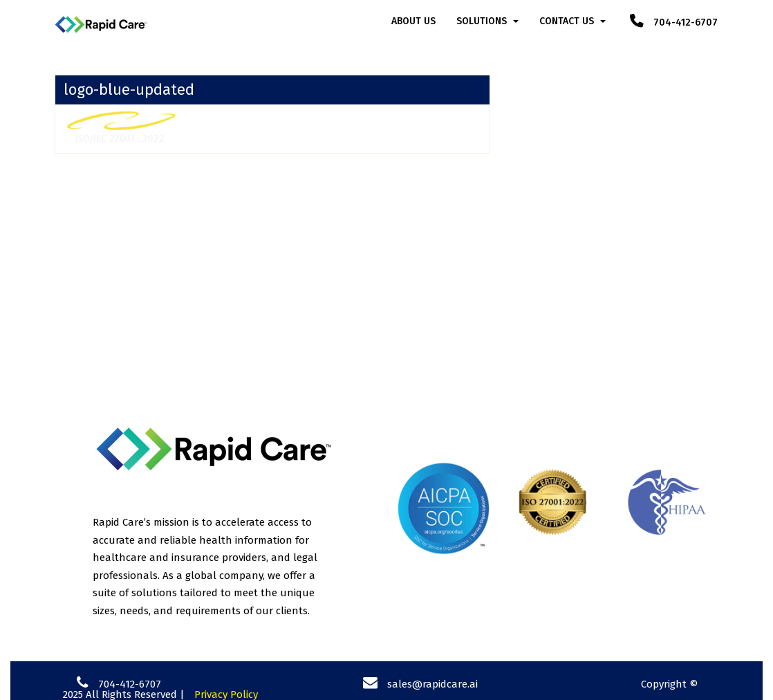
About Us (413, 21)
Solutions (482, 21)
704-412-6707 (674, 22)
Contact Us (567, 21)
